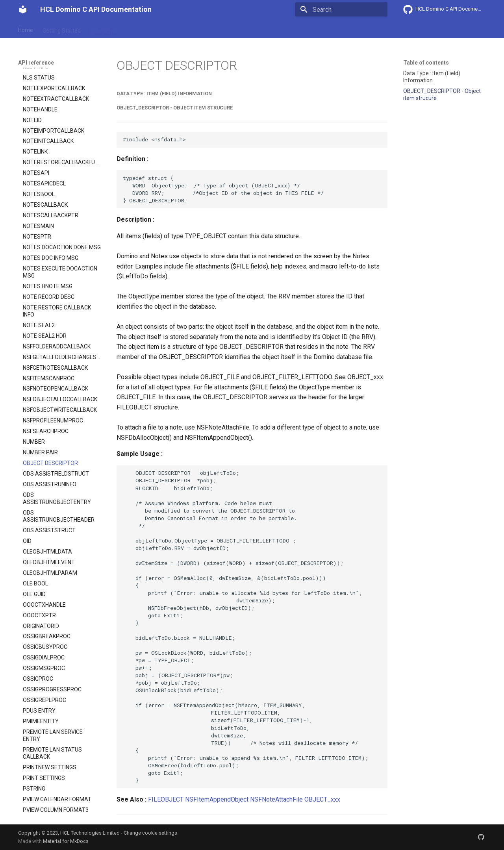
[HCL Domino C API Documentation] (23, 9)
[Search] (341, 9)
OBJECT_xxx (322, 799)
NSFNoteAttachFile (276, 799)
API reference (182, 29)
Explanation (141, 29)
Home (26, 29)
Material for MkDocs (66, 841)
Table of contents (426, 63)
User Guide (104, 29)
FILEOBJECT (166, 799)
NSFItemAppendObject (217, 799)
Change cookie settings (150, 833)
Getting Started (62, 29)
